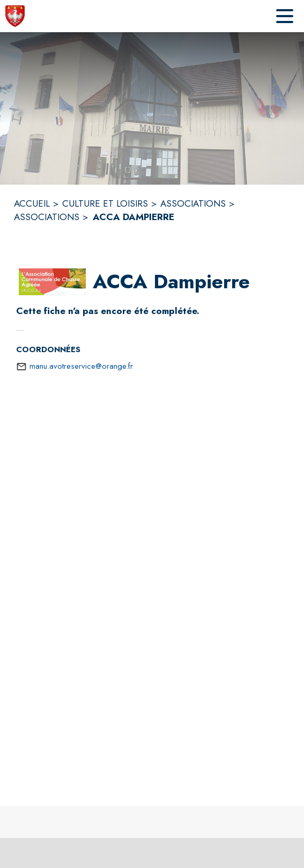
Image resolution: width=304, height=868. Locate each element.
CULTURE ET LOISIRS (105, 203)
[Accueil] (15, 16)
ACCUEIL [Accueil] (32, 203)
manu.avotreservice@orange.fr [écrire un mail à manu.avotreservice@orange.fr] (81, 366)
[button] (52, 282)
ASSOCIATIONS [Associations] (193, 203)
